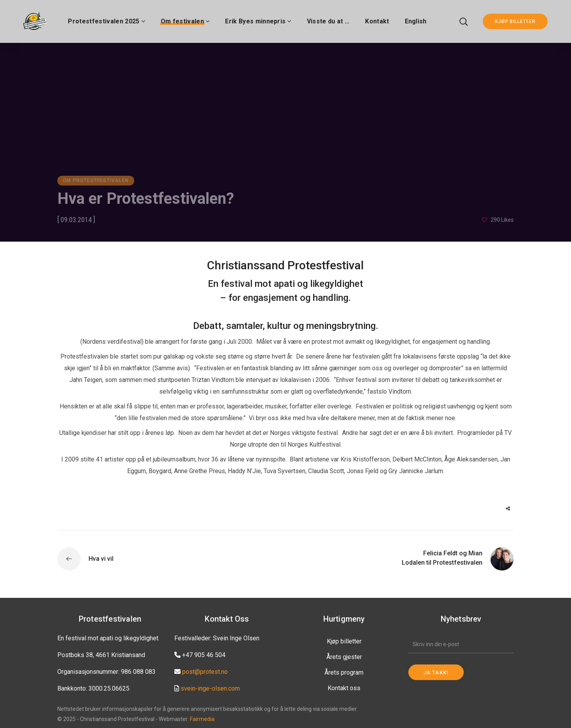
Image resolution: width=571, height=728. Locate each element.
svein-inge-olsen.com (210, 688)
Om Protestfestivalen (96, 180)
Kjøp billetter (344, 641)
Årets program (344, 672)
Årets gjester (344, 657)
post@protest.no (205, 672)
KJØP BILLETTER (515, 21)
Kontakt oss (344, 688)
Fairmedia (202, 719)
